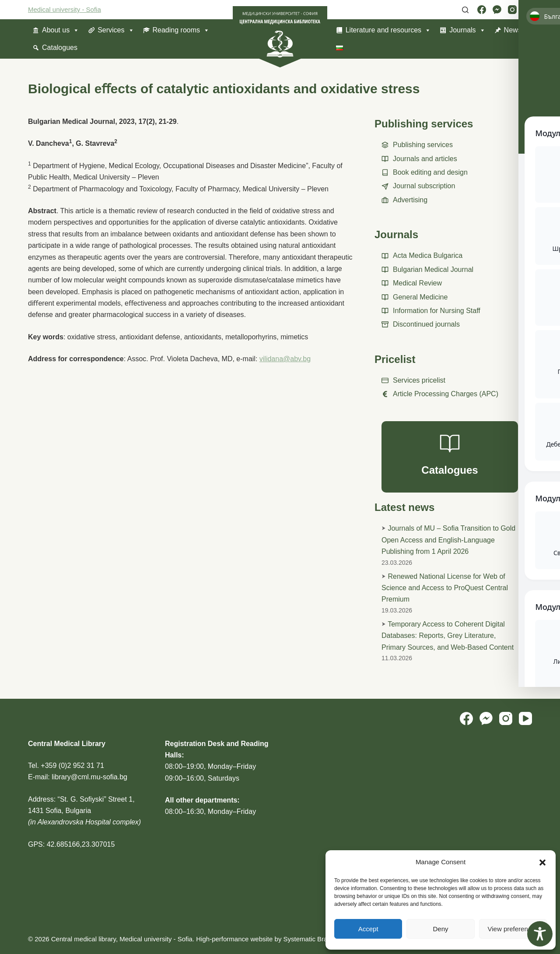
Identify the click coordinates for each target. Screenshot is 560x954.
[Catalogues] (450, 457)
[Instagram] (512, 10)
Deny (440, 929)
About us (61, 30)
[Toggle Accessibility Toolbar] (540, 934)
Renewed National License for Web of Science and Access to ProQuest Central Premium (445, 588)
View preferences (513, 929)
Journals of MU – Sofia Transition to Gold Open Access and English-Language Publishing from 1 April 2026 (448, 540)
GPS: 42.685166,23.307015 (71, 844)
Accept (368, 929)
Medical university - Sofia (65, 9)
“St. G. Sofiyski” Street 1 (95, 799)
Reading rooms (181, 30)
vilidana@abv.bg (285, 359)
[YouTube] (528, 10)
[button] (542, 862)
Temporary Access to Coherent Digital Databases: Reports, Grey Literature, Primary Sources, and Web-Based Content (448, 636)
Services (116, 30)
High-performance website (234, 939)
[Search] (465, 10)
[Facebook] (482, 10)
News (513, 30)
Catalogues (60, 48)
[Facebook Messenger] (497, 10)
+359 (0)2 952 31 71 (72, 766)
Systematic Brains (310, 939)
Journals (467, 30)
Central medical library (84, 939)
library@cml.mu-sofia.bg (89, 777)
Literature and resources (388, 30)
